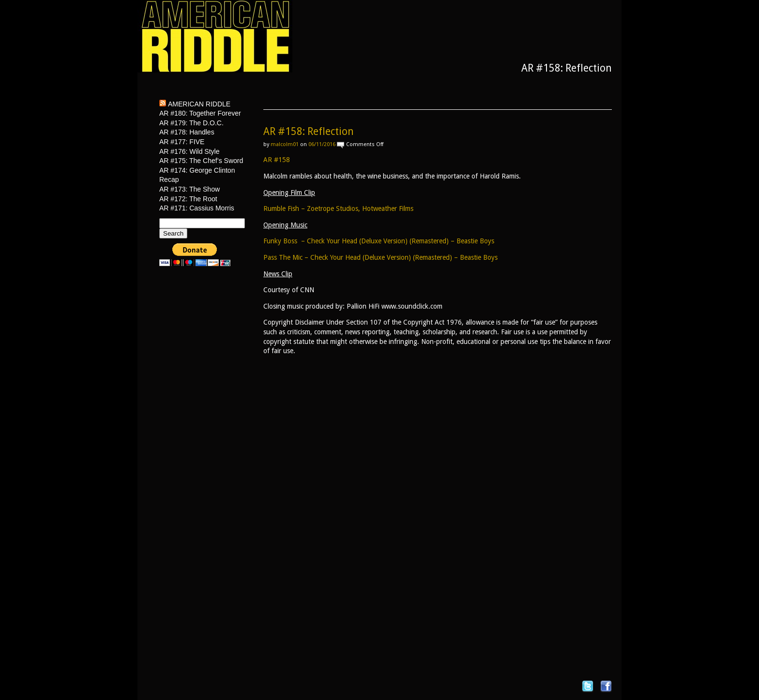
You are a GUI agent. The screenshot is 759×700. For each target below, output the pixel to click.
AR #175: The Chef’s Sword (201, 161)
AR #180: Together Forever (200, 113)
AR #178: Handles (187, 132)
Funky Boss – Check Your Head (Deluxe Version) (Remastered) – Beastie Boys (379, 241)
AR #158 (277, 160)
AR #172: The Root (188, 199)
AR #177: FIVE (182, 142)
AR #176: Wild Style (190, 151)
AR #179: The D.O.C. (191, 123)
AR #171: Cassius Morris (197, 208)
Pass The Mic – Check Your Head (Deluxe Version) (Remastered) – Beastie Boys (380, 257)
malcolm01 (285, 144)
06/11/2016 (322, 144)
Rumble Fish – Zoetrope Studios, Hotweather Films (338, 209)
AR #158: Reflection (309, 131)
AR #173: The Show (190, 189)
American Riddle (199, 104)
